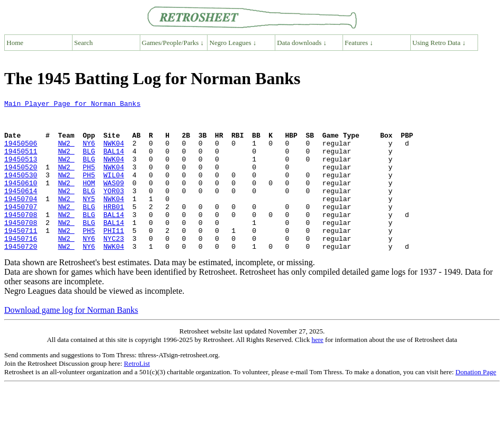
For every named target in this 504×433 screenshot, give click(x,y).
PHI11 (114, 257)
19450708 (21, 238)
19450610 (21, 200)
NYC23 (114, 267)
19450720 (21, 276)
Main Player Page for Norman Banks (72, 105)
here (317, 370)
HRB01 (114, 229)
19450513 (21, 172)
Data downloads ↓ (302, 43)
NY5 (89, 219)
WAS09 (114, 200)
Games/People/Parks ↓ (173, 43)
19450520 (21, 181)
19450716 (21, 267)
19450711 (21, 257)
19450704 (21, 219)
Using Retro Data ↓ (439, 43)
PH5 (89, 181)
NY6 (89, 152)
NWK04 (114, 152)
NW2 (66, 152)
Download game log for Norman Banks (71, 340)
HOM (89, 200)
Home (15, 43)
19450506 (21, 152)
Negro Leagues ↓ (233, 43)
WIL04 (114, 191)
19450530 (21, 191)
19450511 (21, 162)
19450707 (21, 229)
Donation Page (476, 402)
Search (83, 43)
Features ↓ (359, 43)
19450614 (21, 210)
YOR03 (114, 210)
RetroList (137, 394)
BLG (89, 162)
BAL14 (114, 162)
